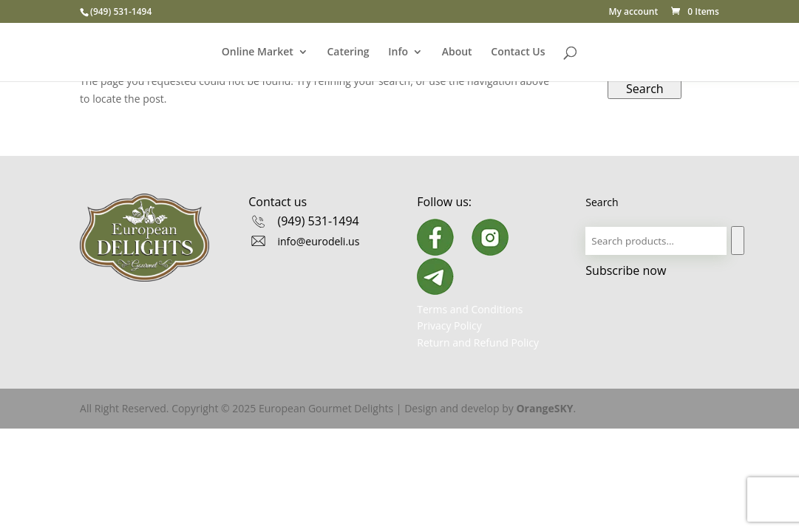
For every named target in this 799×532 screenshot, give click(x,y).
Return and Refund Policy (478, 342)
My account (633, 13)
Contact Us (518, 52)
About (457, 52)
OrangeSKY (544, 408)
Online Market (258, 52)
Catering (348, 52)
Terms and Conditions (470, 309)
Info (398, 52)
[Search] (737, 241)
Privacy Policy (449, 325)
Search (645, 89)
